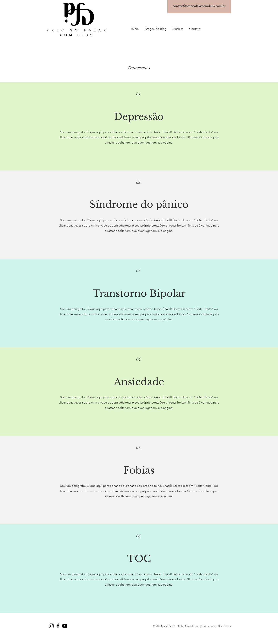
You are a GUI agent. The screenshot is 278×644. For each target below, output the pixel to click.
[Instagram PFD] (51, 626)
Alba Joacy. (224, 626)
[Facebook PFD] (58, 626)
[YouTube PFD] (65, 626)
